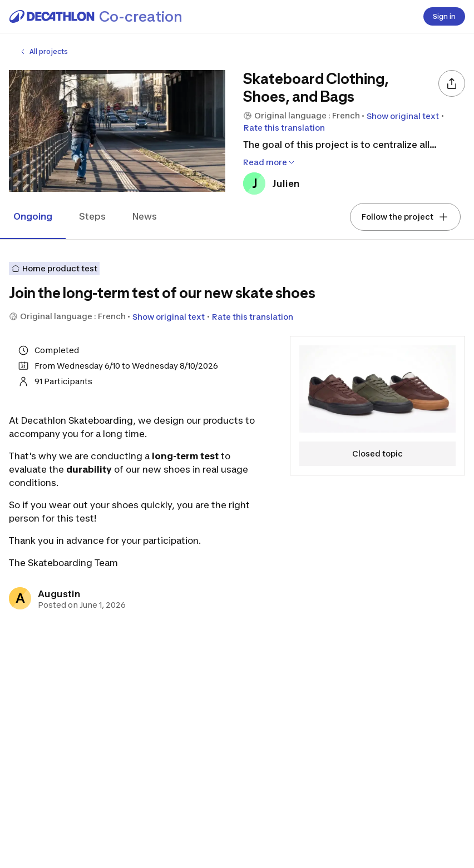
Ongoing (33, 216)
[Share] (452, 83)
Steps (92, 216)
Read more (270, 162)
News (145, 216)
